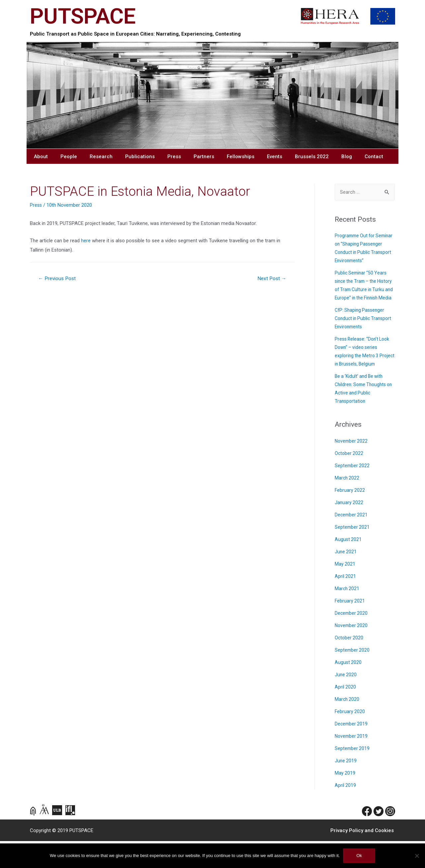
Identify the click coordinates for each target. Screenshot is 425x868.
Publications (140, 158)
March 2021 (347, 616)
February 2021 (350, 628)
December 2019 (352, 751)
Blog (347, 158)
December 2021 (352, 542)
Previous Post (59, 280)
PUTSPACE (86, 17)
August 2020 (348, 689)
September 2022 (353, 493)
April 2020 (345, 714)
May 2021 (345, 591)
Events (275, 158)
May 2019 (345, 800)
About (41, 158)
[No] (417, 856)
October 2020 (349, 665)
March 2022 (347, 505)
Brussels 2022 (312, 158)
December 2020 (352, 640)
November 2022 (352, 468)
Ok (359, 856)
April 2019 (345, 812)
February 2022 (350, 517)
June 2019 (346, 788)
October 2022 (349, 480)
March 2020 (347, 726)
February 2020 (350, 739)
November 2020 (352, 652)
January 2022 (349, 530)
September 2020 (353, 677)
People (69, 158)
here (86, 242)
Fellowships (241, 158)
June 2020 (346, 702)
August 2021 (348, 566)
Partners (204, 158)
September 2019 (353, 775)
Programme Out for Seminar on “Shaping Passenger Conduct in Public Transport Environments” (359, 254)
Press (174, 158)
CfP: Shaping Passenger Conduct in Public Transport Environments (365, 337)
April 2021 (345, 603)
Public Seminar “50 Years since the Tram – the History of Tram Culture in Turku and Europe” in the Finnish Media (363, 300)
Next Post (271, 280)
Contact (374, 158)
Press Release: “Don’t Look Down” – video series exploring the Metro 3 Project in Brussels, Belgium (364, 374)
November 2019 (352, 763)
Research (101, 158)
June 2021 (346, 579)
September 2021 (353, 554)
